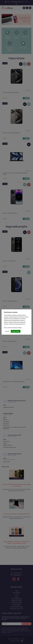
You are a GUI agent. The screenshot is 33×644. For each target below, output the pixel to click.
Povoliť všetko (16, 331)
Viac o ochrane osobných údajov (13, 328)
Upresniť (7, 331)
